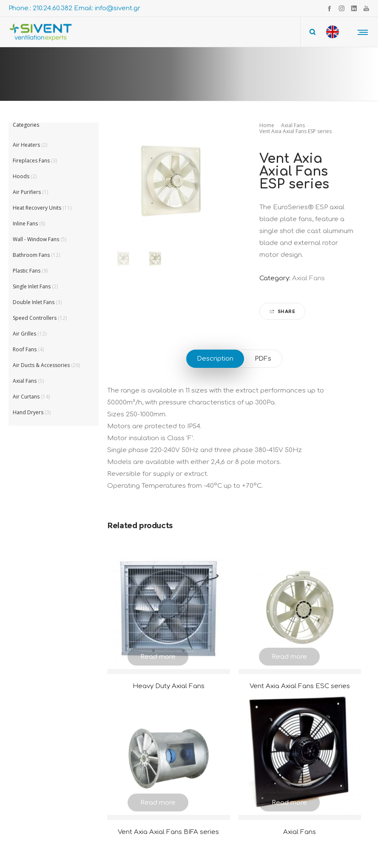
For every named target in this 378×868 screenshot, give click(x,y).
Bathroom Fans (31, 255)
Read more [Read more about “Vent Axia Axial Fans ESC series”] (289, 657)
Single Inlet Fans (32, 286)
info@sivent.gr (118, 8)
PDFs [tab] (263, 359)
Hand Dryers (28, 412)
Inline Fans (25, 223)
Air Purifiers (27, 192)
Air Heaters (26, 145)
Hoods (21, 176)
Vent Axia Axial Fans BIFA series (168, 832)
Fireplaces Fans (31, 161)
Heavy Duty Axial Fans (169, 686)
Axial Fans (293, 125)
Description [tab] (215, 359)
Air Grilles (24, 334)
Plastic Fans (27, 271)
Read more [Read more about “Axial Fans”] (289, 803)
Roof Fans (25, 349)
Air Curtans (26, 397)
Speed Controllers (35, 318)
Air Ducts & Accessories (41, 365)
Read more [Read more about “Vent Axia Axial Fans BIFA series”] (158, 803)
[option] (123, 259)
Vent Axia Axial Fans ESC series (300, 686)
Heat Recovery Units (37, 208)
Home (267, 125)
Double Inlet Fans (34, 302)
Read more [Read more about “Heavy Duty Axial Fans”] (158, 657)
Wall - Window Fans (36, 239)
